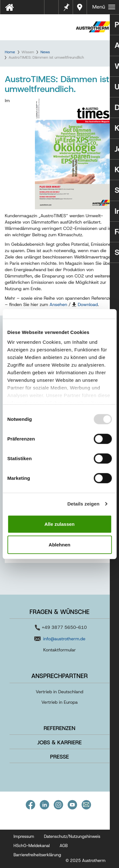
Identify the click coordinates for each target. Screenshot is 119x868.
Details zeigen (83, 504)
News (45, 52)
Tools (54, 9)
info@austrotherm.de (64, 639)
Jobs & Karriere (60, 742)
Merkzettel (66, 7)
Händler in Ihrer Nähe (80, 7)
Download (88, 304)
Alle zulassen (60, 524)
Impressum (24, 836)
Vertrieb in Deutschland (60, 692)
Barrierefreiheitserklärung (37, 855)
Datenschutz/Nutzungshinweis (72, 836)
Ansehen (58, 304)
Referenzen (59, 728)
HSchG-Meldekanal (32, 846)
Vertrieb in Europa (60, 702)
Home (10, 52)
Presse (60, 757)
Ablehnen (59, 545)
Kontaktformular (60, 650)
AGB (64, 846)
